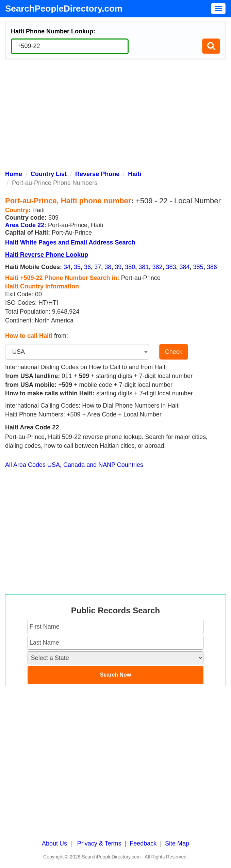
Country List (49, 174)
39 (118, 267)
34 (67, 267)
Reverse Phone (97, 174)
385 (198, 267)
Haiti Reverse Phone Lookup (47, 255)
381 (144, 267)
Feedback (143, 843)
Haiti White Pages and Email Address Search (70, 242)
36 (87, 267)
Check (174, 352)
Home (14, 174)
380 (130, 267)
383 (171, 267)
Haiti (135, 174)
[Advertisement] (115, 116)
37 (98, 267)
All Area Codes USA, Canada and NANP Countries (74, 465)
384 (185, 267)
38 (108, 267)
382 (157, 267)
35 (77, 267)
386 (212, 267)
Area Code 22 (25, 225)
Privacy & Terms (99, 843)
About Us (54, 843)
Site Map (177, 843)
